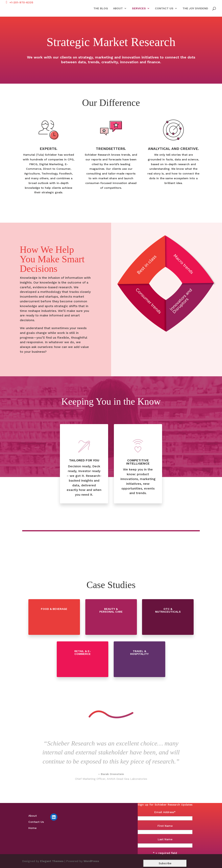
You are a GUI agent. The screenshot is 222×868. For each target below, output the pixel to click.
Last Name (165, 839)
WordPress (91, 861)
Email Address (165, 812)
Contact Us (164, 8)
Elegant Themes (52, 861)
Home (32, 828)
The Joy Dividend (195, 8)
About (118, 8)
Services (139, 8)
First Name (165, 826)
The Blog (101, 8)
